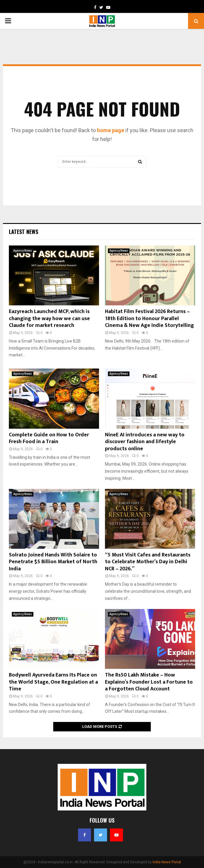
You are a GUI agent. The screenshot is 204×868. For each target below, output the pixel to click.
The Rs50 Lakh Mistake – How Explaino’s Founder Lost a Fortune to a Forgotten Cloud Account (149, 682)
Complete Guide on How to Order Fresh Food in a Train (49, 438)
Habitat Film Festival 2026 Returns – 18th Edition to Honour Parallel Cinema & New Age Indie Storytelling (149, 318)
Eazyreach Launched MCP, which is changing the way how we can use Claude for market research (49, 318)
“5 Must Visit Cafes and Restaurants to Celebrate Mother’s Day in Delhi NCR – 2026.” (148, 562)
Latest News (24, 232)
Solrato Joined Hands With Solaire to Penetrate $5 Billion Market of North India (53, 562)
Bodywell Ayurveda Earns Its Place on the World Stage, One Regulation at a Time (53, 682)
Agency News (23, 251)
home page (111, 130)
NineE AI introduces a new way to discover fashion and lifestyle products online (145, 442)
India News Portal (167, 862)
